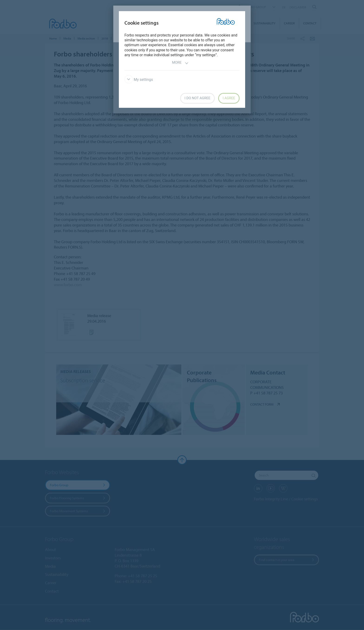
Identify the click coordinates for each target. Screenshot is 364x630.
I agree (229, 98)
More (180, 63)
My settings (139, 80)
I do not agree (197, 98)
